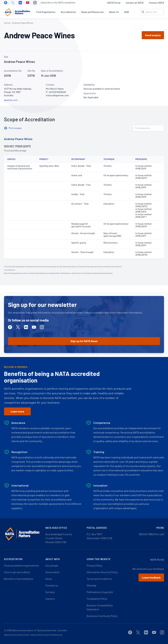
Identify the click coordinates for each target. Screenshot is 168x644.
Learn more (17, 411)
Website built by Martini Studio (17, 635)
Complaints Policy (97, 599)
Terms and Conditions (99, 579)
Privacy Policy (94, 565)
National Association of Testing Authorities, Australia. (40, 630)
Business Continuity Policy (102, 616)
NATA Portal (114, 3)
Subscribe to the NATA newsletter (58, 3)
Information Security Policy (102, 572)
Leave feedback (151, 577)
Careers (50, 599)
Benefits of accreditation (19, 579)
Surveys (50, 592)
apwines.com (11, 100)
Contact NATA (156, 3)
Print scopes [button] (15, 128)
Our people (52, 565)
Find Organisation (46, 12)
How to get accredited (17, 572)
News (49, 579)
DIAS (127, 12)
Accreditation (68, 12)
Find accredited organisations (21, 565)
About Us (114, 12)
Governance (52, 572)
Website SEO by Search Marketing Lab (46, 635)
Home (7, 23)
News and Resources (92, 12)
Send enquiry (153, 35)
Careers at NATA (135, 3)
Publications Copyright (100, 592)
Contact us (52, 585)
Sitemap (91, 585)
